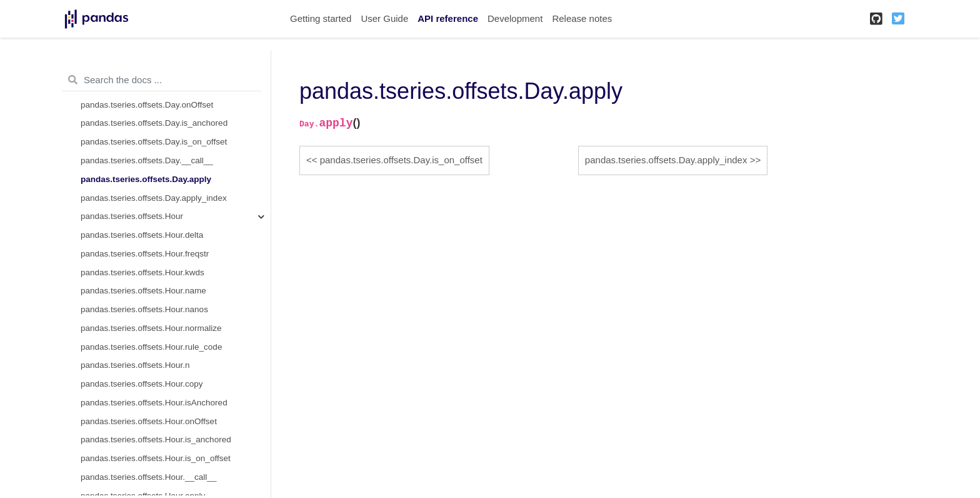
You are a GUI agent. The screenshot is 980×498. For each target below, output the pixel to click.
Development (515, 18)
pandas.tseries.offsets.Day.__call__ (147, 160)
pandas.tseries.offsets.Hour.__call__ (148, 477)
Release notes (582, 18)
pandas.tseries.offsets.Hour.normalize (151, 328)
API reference (448, 18)
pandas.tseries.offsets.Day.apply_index (154, 198)
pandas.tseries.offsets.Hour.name (143, 291)
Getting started (321, 18)
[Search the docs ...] (162, 80)
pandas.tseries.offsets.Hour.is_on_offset (156, 458)
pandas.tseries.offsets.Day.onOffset (147, 105)
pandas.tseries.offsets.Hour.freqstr (145, 254)
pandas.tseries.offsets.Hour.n (135, 365)
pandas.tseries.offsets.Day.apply (146, 179)
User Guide (384, 18)
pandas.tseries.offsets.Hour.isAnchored (154, 403)
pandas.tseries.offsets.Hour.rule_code (151, 347)
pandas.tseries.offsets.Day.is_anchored (154, 123)
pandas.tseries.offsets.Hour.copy (142, 384)
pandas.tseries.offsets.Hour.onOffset (149, 421)
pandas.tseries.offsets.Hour (132, 216)
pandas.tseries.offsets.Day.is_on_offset (154, 142)
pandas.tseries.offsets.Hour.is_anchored (156, 440)
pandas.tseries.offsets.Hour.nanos (144, 309)
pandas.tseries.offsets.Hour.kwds (142, 272)
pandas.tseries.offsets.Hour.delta (142, 235)
